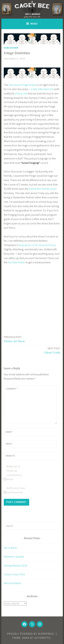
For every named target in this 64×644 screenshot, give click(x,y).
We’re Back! (10, 548)
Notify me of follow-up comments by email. (14, 473)
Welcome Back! (13, 583)
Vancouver (11, 48)
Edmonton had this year (42, 189)
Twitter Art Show (14, 339)
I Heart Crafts (52, 350)
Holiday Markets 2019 (15, 565)
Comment (12, 389)
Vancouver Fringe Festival (23, 85)
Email (9, 444)
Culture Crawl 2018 (14, 574)
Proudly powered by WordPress (31, 634)
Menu (34, 24)
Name (9, 432)
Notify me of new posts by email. (16, 490)
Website (10, 456)
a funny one (21, 93)
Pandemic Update (14, 557)
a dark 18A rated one (42, 89)
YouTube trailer (16, 262)
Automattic (43, 638)
